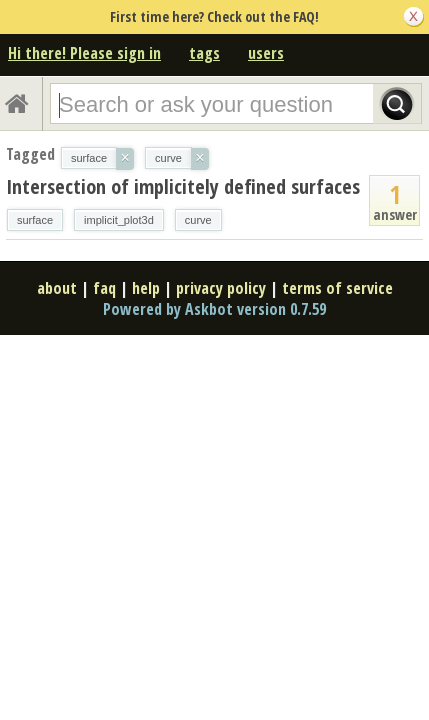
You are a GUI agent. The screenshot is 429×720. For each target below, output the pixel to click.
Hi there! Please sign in (84, 53)
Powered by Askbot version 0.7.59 (214, 309)
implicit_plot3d (119, 220)
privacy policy (221, 288)
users (266, 53)
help (146, 288)
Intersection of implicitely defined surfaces (183, 186)
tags (204, 53)
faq (104, 288)
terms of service (337, 288)
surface (35, 220)
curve (198, 220)
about (57, 288)
